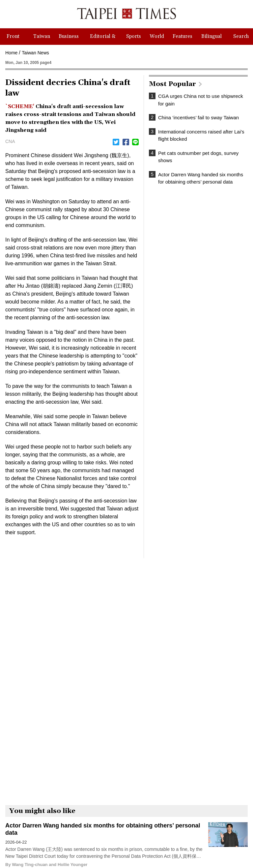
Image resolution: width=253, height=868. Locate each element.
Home (11, 53)
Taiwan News (35, 53)
